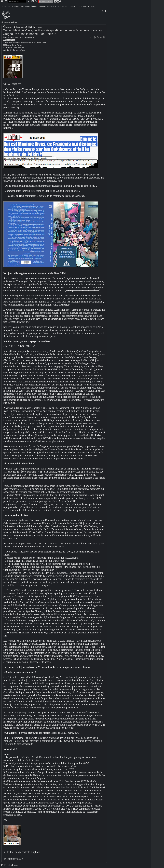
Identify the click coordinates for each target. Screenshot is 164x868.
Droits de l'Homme (12, 37)
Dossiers (51, 6)
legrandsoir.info (22, 27)
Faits (9, 6)
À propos (92, 6)
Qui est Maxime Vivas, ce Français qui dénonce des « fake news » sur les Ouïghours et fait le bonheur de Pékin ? (52, 32)
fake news (9, 42)
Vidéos (72, 6)
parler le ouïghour (31, 852)
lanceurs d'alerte (40, 42)
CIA (11, 50)
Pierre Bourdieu (19, 48)
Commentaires (81, 6)
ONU (7, 50)
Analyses (16, 6)
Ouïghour (17, 42)
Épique (34, 6)
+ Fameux (64, 6)
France (19, 45)
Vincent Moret (10, 40)
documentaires (9, 22)
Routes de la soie (27, 42)
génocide (22, 37)
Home (4, 6)
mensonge (30, 37)
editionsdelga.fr (25, 744)
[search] (17, 1)
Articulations (25, 6)
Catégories (42, 6)
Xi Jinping (9, 48)
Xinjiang (8, 45)
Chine (14, 45)
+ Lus (57, 6)
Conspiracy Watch (19, 50)
